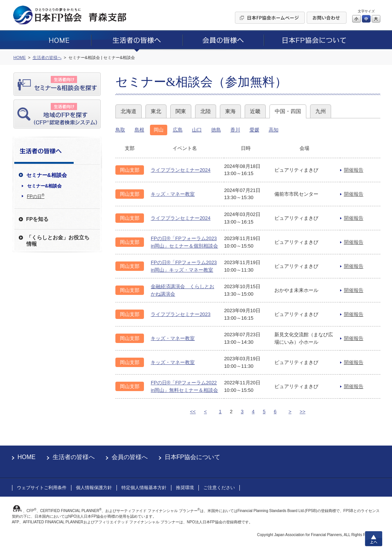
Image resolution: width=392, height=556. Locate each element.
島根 (139, 130)
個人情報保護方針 (94, 488)
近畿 (255, 111)
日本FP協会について (192, 457)
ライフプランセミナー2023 (181, 314)
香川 (235, 130)
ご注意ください (219, 488)
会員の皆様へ (130, 457)
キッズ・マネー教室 (173, 194)
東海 (230, 111)
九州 (321, 111)
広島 (178, 130)
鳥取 (120, 130)
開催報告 (354, 170)
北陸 (206, 111)
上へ (374, 539)
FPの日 (36, 196)
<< (193, 412)
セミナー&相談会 (45, 186)
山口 (197, 130)
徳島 (216, 130)
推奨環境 (185, 488)
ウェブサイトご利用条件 (42, 488)
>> (302, 412)
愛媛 (254, 130)
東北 (156, 111)
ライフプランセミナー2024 (181, 170)
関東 (181, 111)
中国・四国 (288, 111)
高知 (274, 130)
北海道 (129, 111)
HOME (27, 457)
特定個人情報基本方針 (144, 488)
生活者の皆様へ (74, 457)
